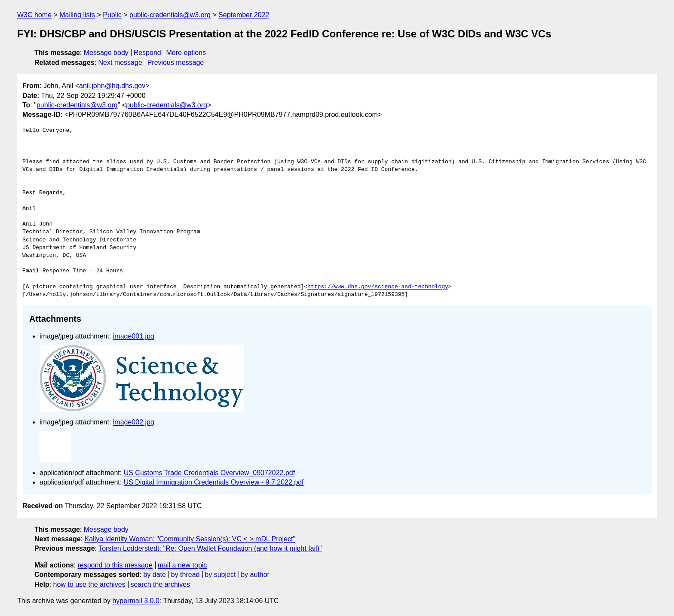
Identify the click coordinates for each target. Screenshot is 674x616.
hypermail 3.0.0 (136, 601)
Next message (120, 63)
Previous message (176, 63)
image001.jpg (134, 336)
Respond (147, 53)
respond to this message (115, 565)
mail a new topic (182, 565)
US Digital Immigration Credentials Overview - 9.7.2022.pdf (214, 482)
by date (154, 575)
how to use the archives (89, 584)
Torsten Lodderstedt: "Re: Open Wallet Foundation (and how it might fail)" (210, 548)
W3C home (34, 15)
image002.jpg (134, 422)
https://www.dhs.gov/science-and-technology (378, 287)
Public (112, 15)
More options (186, 53)
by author (255, 575)
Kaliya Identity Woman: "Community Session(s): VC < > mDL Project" (190, 539)
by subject (220, 575)
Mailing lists (77, 15)
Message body (106, 53)
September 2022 (244, 15)
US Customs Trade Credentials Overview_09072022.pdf (209, 473)
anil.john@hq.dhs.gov (112, 86)
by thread (185, 575)
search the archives (161, 584)
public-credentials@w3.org (170, 15)
